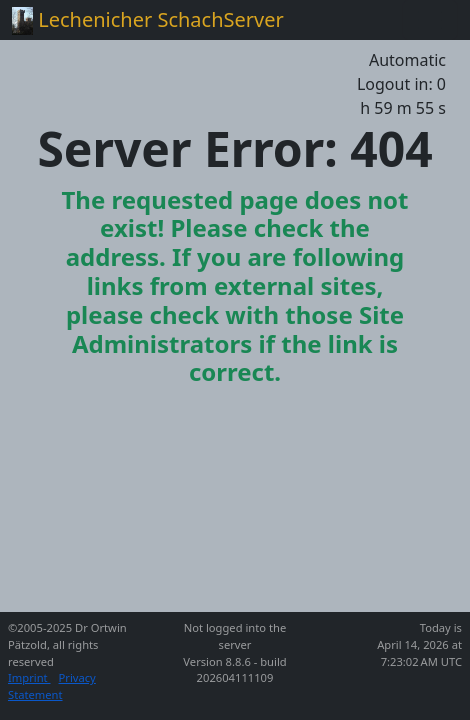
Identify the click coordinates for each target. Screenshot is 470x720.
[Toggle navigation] (430, 20)
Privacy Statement (52, 686)
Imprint (29, 677)
